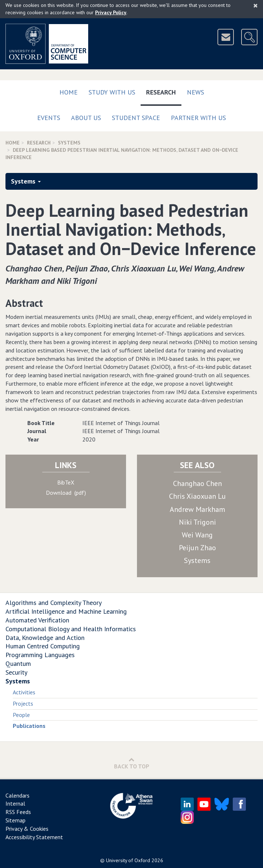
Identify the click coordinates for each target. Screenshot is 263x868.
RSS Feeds (18, 812)
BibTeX (66, 482)
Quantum (18, 663)
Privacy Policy (111, 12)
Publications (29, 726)
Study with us (112, 92)
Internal (15, 803)
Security (16, 672)
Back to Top (132, 763)
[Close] (256, 5)
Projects (23, 703)
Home (68, 92)
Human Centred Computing (43, 646)
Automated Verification (37, 620)
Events (49, 118)
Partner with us (198, 118)
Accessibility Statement (34, 837)
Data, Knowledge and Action (45, 638)
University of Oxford (128, 860)
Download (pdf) (66, 493)
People (21, 715)
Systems (69, 143)
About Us (86, 118)
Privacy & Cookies (27, 829)
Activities (24, 692)
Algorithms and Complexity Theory (54, 603)
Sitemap (15, 820)
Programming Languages (40, 655)
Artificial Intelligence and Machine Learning (66, 611)
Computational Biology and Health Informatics (71, 629)
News (195, 92)
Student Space (136, 118)
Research (164, 91)
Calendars (17, 795)
